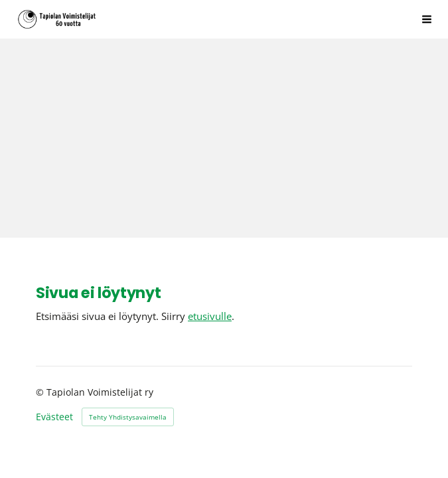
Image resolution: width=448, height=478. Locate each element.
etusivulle (210, 316)
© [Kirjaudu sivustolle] (41, 392)
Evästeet (54, 417)
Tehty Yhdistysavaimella (128, 417)
